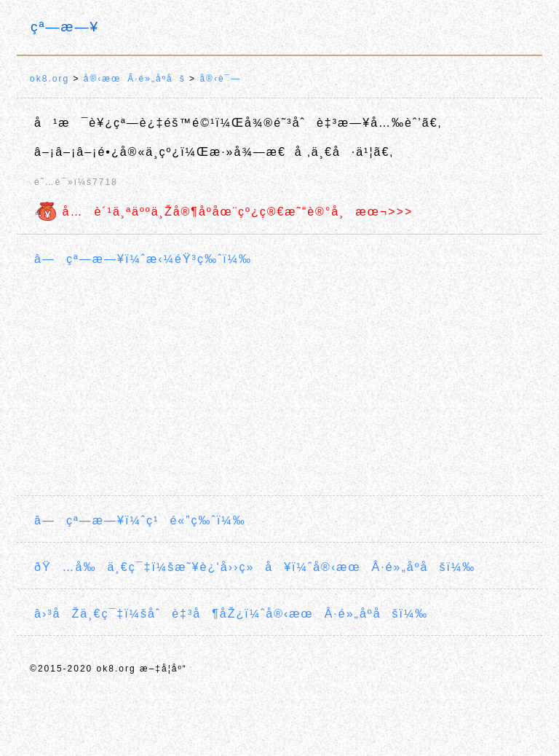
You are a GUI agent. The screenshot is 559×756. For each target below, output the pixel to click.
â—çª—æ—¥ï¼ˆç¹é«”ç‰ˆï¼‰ (140, 520)
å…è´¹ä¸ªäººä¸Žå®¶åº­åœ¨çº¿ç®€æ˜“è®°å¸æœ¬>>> (223, 212)
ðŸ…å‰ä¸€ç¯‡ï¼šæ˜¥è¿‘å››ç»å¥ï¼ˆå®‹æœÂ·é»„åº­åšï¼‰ (255, 567)
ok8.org (49, 79)
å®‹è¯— (220, 79)
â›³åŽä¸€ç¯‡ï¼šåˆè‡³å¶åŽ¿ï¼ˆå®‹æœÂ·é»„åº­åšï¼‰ (231, 614)
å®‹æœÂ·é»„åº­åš (135, 79)
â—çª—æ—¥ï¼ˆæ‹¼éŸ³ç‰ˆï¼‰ (143, 259)
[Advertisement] (279, 383)
